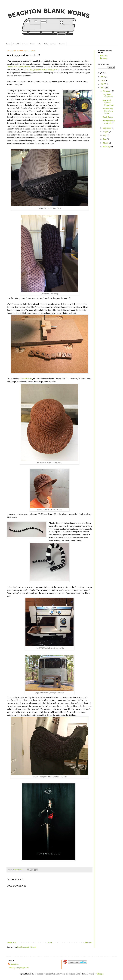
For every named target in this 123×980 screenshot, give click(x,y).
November (107, 91)
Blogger (100, 974)
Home (8, 44)
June (105, 139)
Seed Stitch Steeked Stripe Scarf (108, 103)
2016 (103, 88)
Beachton (15, 964)
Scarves (53, 44)
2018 (103, 80)
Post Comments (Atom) (26, 947)
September (107, 128)
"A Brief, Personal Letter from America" (43, 70)
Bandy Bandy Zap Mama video (108, 111)
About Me (16, 44)
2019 (103, 77)
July (105, 135)
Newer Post (12, 942)
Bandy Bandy (108, 117)
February (107, 147)
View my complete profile (18, 968)
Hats (46, 44)
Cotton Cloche (26, 379)
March (106, 143)
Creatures (62, 44)
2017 (103, 84)
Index (39, 44)
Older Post (88, 942)
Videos (32, 44)
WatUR (25, 44)
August (106, 132)
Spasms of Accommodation (18, 67)
